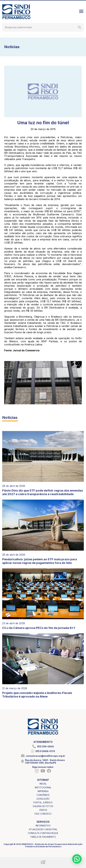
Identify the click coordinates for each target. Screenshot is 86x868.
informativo (43, 826)
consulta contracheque (43, 833)
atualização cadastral (43, 829)
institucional (43, 787)
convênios (43, 795)
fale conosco (43, 814)
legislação (43, 799)
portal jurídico (43, 802)
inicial (43, 784)
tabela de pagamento (43, 837)
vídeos (43, 810)
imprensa (43, 791)
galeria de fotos (43, 806)
